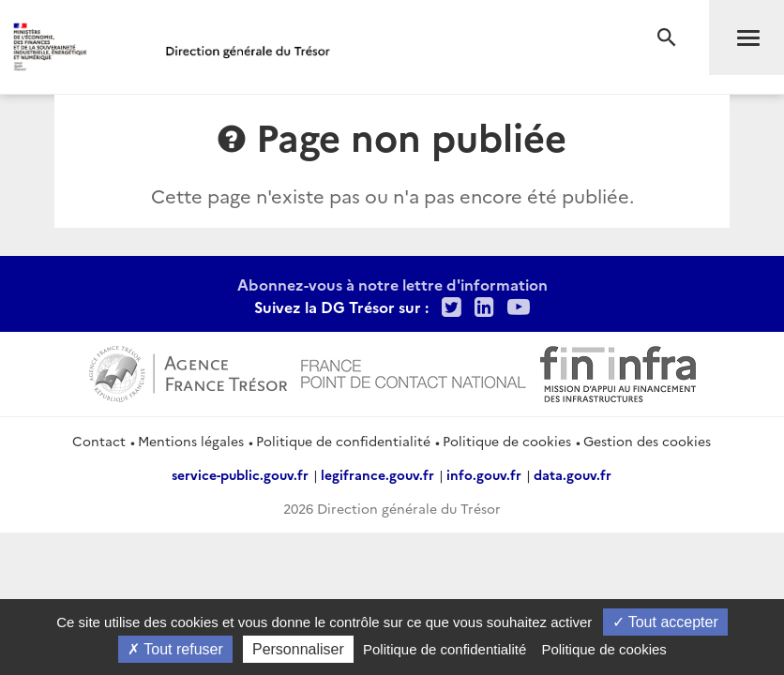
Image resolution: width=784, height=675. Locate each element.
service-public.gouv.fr (240, 474)
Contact (99, 441)
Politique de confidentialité (343, 441)
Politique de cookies (507, 441)
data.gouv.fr (573, 474)
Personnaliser (298, 649)
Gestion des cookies (647, 441)
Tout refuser (175, 649)
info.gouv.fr (484, 474)
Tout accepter (665, 622)
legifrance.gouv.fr (377, 474)
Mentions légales (191, 441)
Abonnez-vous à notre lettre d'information (392, 284)
